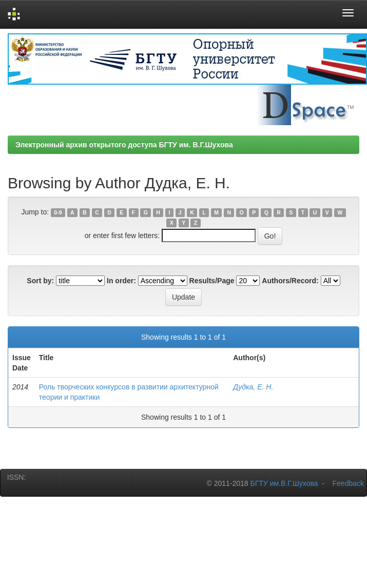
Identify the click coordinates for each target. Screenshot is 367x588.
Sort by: (40, 281)
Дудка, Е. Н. (253, 387)
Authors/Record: (290, 281)
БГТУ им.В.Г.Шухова (284, 483)
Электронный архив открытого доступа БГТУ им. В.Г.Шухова (124, 145)
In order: (121, 281)
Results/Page (212, 281)
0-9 (58, 212)
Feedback (348, 483)
